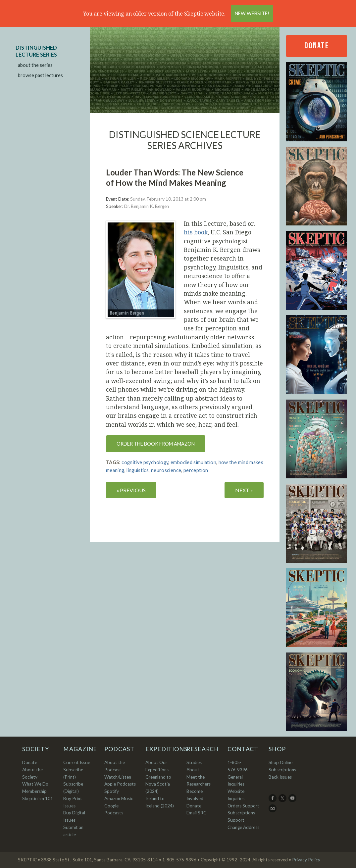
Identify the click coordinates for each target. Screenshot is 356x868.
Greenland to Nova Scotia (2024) (158, 784)
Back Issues (280, 777)
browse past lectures (40, 75)
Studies (194, 762)
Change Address (243, 827)
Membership (34, 791)
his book (196, 232)
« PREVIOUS (131, 490)
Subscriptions (282, 770)
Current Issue (77, 762)
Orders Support (243, 806)
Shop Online (280, 762)
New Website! (252, 13)
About (193, 770)
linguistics (138, 470)
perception (196, 470)
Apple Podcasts (120, 784)
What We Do (35, 784)
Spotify (112, 791)
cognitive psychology (145, 462)
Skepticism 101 (38, 798)
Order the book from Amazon (156, 444)
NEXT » (244, 490)
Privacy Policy (306, 860)
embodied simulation (193, 462)
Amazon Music (119, 798)
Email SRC (196, 813)
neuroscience (166, 470)
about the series (35, 65)
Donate (317, 46)
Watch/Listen (118, 777)
